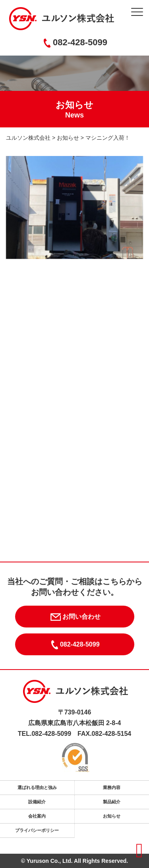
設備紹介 (37, 802)
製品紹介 (112, 802)
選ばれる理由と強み (37, 787)
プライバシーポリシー (37, 830)
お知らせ (112, 816)
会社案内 (37, 816)
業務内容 (112, 787)
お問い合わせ (74, 617)
